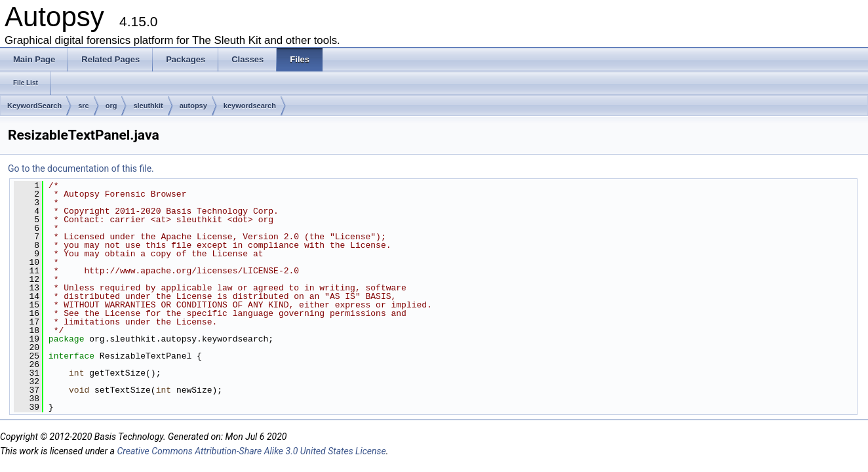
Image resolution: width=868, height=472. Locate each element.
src (84, 106)
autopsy (193, 106)
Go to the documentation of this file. (81, 168)
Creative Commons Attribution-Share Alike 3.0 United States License (251, 451)
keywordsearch (250, 106)
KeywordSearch (34, 106)
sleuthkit (148, 106)
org (111, 106)
